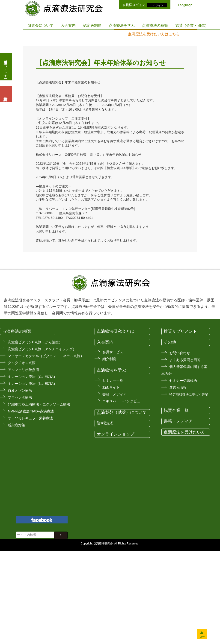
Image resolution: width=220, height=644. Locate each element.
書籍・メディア (114, 394)
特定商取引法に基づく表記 (189, 394)
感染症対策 (16, 425)
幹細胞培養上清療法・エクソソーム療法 (39, 404)
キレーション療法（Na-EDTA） (32, 384)
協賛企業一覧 (176, 410)
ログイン (158, 5)
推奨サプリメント (180, 331)
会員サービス (113, 352)
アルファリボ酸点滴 (23, 370)
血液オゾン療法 (20, 390)
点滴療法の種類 (155, 25)
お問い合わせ (180, 353)
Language (185, 5)
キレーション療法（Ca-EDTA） (32, 377)
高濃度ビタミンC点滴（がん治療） (35, 342)
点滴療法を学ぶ (122, 25)
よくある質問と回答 (185, 360)
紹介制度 (109, 359)
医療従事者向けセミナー (6, 67)
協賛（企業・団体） (192, 25)
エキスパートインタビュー (123, 401)
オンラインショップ (116, 434)
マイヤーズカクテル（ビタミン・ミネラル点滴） (46, 356)
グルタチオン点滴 (22, 363)
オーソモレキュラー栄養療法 (30, 418)
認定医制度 (92, 25)
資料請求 (105, 423)
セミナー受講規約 (183, 381)
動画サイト (111, 387)
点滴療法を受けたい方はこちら (154, 34)
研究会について (41, 25)
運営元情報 (178, 387)
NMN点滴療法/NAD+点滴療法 (31, 411)
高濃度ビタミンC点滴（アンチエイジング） (42, 349)
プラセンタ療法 (20, 397)
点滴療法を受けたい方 (184, 432)
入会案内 (68, 25)
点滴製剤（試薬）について (122, 412)
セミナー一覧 (113, 380)
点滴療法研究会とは (116, 331)
